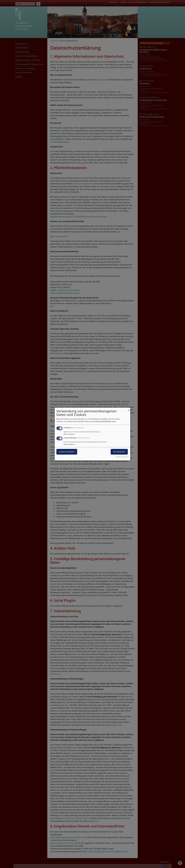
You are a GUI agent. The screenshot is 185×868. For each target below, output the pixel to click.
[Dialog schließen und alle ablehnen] (128, 409)
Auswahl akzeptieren (67, 452)
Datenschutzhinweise (103, 421)
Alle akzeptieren (119, 452)
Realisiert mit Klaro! (122, 457)
